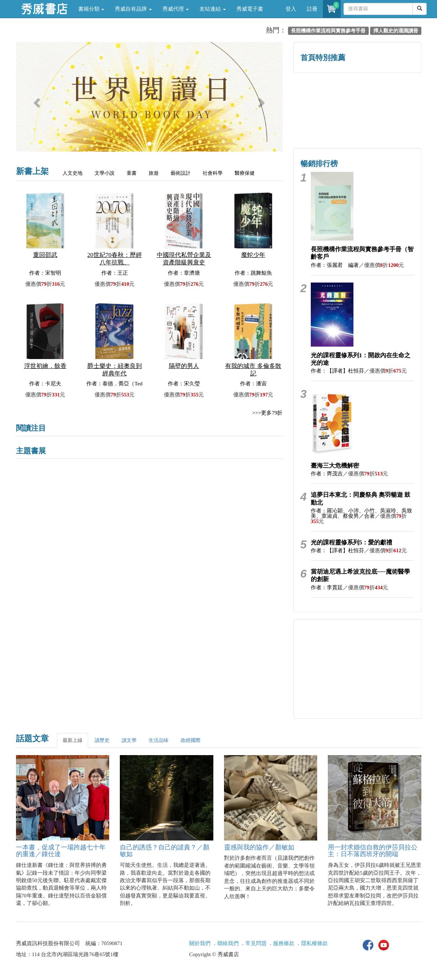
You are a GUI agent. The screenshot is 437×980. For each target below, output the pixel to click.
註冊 (312, 9)
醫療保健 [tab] (245, 173)
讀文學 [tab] (129, 740)
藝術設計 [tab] (181, 173)
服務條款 (284, 943)
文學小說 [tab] (105, 173)
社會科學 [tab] (213, 173)
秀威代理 (176, 9)
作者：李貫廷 (327, 588)
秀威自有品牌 (133, 9)
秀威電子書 (250, 9)
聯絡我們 (228, 943)
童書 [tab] (132, 173)
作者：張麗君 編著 (335, 265)
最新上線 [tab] (73, 740)
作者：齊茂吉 (327, 474)
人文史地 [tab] (73, 173)
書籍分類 (91, 9)
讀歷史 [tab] (102, 740)
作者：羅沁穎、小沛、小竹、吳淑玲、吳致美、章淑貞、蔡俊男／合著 (361, 513)
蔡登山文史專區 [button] (325, 125)
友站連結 (213, 9)
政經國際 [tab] (191, 740)
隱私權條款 (315, 943)
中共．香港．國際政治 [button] (389, 125)
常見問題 (256, 943)
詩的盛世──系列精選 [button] (389, 95)
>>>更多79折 (267, 413)
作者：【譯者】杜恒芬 (337, 371)
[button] (36, 100)
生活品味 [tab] (159, 740)
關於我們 (200, 943)
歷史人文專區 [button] (325, 95)
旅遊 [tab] (154, 173)
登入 (291, 9)
